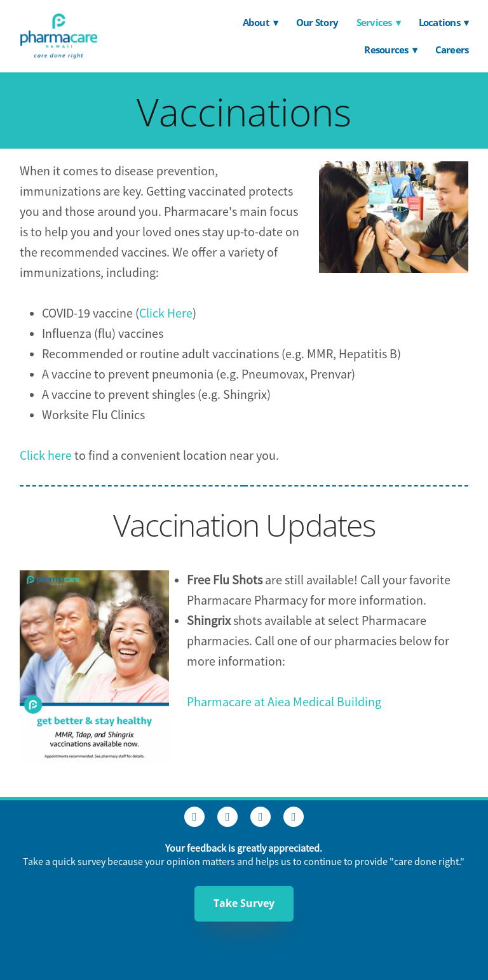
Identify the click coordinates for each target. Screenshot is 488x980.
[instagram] (227, 817)
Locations (444, 22)
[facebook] (194, 817)
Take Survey (244, 903)
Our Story (317, 22)
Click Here (166, 313)
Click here (47, 456)
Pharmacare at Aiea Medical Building (284, 702)
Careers (452, 50)
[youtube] (294, 817)
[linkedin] (261, 817)
